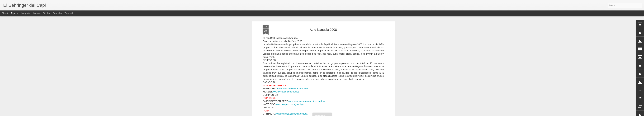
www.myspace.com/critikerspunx (291, 114)
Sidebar (47, 13)
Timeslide (69, 13)
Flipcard (15, 13)
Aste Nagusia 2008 (323, 30)
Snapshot (58, 13)
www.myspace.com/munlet (285, 92)
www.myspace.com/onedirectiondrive (307, 101)
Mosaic (37, 13)
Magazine (26, 13)
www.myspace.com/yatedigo (290, 104)
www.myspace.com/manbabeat (293, 89)
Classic (5, 13)
